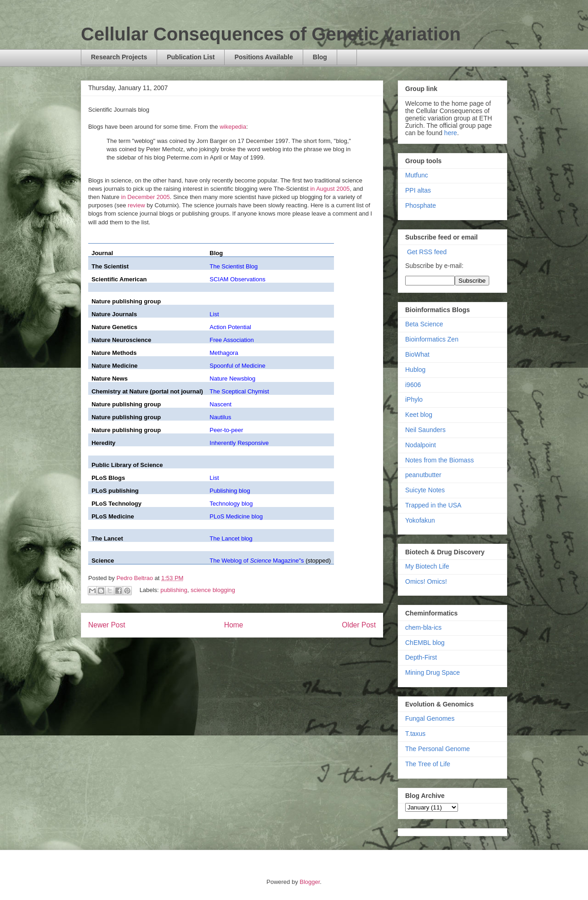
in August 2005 (330, 189)
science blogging (213, 590)
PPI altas (418, 190)
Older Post (359, 625)
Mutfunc (417, 175)
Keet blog (419, 415)
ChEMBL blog (425, 643)
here (451, 133)
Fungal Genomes (430, 718)
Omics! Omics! (426, 581)
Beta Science (424, 324)
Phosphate (421, 205)
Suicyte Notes (425, 490)
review (136, 205)
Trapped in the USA (433, 505)
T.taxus (415, 734)
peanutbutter (423, 475)
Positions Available (263, 57)
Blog (320, 57)
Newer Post (107, 625)
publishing (174, 590)
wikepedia (233, 127)
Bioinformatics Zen (432, 339)
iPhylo (414, 399)
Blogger (310, 882)
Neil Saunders (425, 430)
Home (234, 625)
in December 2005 (146, 197)
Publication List (191, 57)
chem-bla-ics (423, 627)
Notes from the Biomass (439, 460)
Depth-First (421, 657)
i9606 (413, 385)
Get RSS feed (427, 252)
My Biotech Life (427, 566)
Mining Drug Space (433, 672)
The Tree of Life (428, 764)
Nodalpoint (421, 445)
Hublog (415, 370)
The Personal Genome (438, 749)
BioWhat (417, 354)
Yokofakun (420, 520)
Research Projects (119, 57)
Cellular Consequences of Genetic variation (271, 34)
